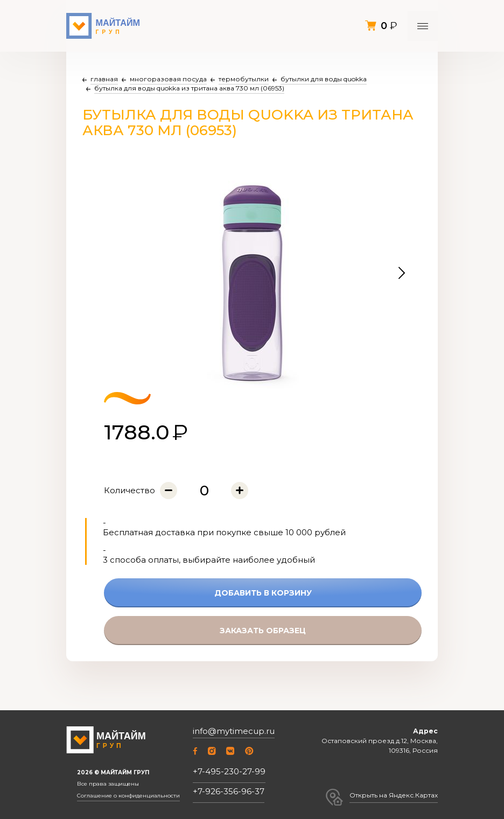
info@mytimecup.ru (234, 731)
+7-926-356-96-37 (229, 791)
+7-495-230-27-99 (229, 771)
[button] (402, 274)
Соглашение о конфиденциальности (128, 796)
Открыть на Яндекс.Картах (394, 795)
